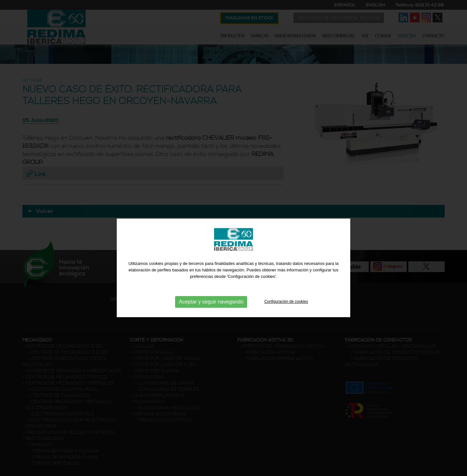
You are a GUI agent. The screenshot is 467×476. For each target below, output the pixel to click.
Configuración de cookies (286, 310)
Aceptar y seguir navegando (211, 310)
